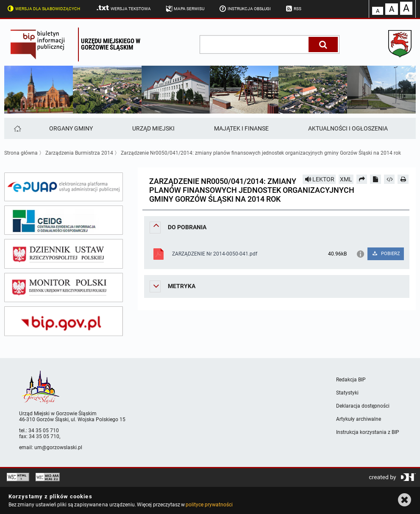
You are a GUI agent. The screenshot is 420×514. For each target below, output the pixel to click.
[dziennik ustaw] (64, 254)
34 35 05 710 (44, 431)
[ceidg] (64, 220)
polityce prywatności (209, 505)
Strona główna (21, 153)
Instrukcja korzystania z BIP (368, 432)
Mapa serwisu (184, 8)
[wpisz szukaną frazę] (255, 44)
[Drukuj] (403, 179)
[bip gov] (64, 321)
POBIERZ (385, 254)
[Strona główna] (17, 128)
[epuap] (64, 187)
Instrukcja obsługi (244, 8)
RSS (293, 8)
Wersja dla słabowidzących (43, 8)
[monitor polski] (64, 288)
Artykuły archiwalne (359, 419)
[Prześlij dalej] (362, 179)
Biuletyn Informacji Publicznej (42, 44)
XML (346, 179)
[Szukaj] (323, 44)
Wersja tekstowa (123, 8)
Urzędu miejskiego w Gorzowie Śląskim (111, 44)
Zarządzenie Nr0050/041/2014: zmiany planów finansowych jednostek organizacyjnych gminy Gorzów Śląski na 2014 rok (261, 153)
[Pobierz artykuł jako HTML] (389, 179)
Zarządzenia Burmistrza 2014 (79, 153)
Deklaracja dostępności (363, 406)
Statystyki (347, 393)
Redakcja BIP (351, 380)
